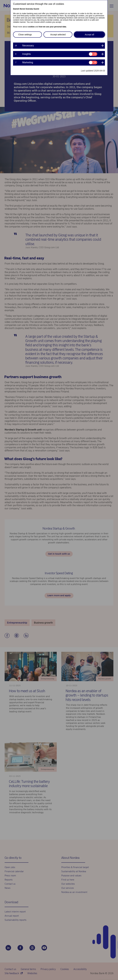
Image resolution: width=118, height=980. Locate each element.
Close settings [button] (25, 35)
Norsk (22, 9)
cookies (31, 27)
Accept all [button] (89, 35)
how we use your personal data (52, 27)
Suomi (36, 9)
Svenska (29, 9)
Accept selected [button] (58, 35)
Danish (16, 9)
